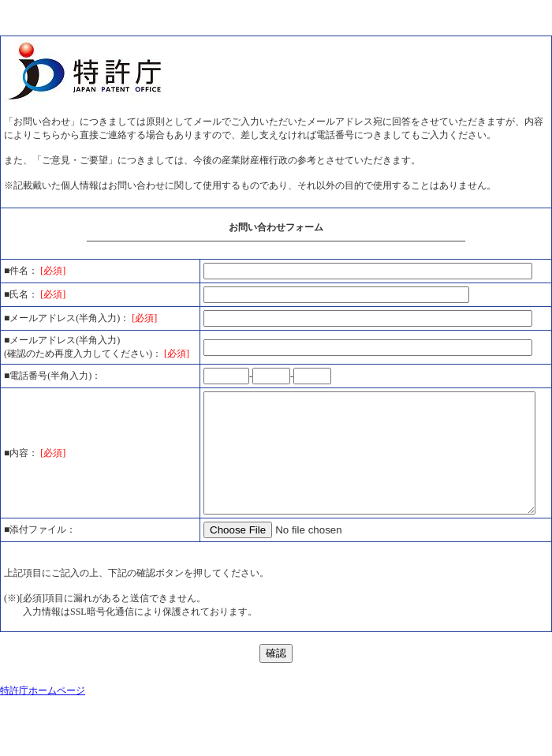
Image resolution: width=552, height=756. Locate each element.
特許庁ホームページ (43, 728)
